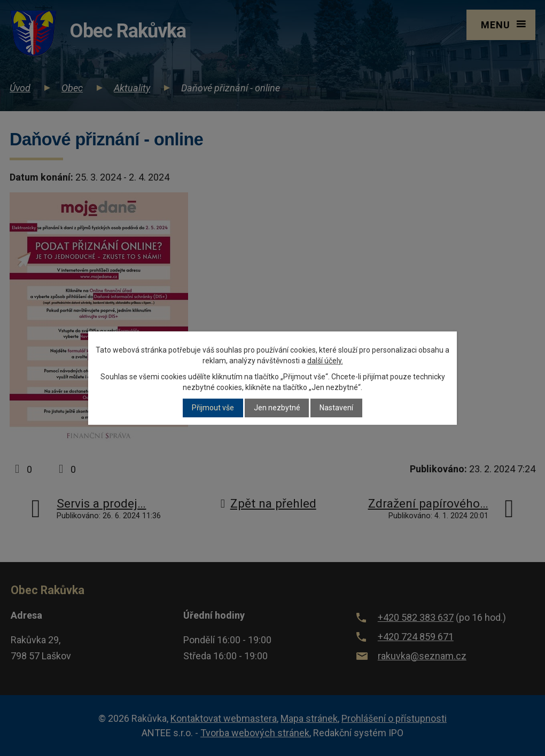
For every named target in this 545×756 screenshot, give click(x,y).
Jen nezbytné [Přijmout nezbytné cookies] (277, 408)
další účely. (325, 361)
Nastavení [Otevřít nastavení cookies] (336, 408)
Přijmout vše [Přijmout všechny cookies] (213, 408)
